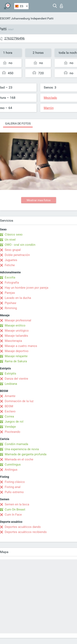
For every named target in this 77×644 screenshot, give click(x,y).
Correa (9, 416)
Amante (10, 396)
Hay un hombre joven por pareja (26, 288)
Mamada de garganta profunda (26, 454)
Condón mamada (16, 444)
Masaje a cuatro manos (21, 346)
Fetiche (10, 265)
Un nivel (10, 240)
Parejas (10, 293)
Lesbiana (11, 384)
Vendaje (10, 427)
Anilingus (11, 470)
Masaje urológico (17, 331)
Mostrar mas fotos (39, 200)
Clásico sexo (14, 234)
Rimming (11, 308)
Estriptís (10, 374)
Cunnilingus (13, 464)
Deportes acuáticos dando (23, 527)
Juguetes (11, 260)
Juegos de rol (14, 422)
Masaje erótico (15, 325)
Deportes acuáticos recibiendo (26, 532)
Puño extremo (14, 492)
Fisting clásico (15, 482)
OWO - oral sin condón (20, 245)
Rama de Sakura (16, 361)
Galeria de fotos (18, 123)
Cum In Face (13, 515)
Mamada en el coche (19, 459)
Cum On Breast (15, 509)
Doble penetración (17, 255)
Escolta (10, 277)
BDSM (9, 406)
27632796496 (14, 38)
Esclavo (10, 411)
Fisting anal (13, 487)
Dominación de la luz (19, 401)
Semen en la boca (17, 504)
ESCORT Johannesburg (15, 18)
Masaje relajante (16, 356)
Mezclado (50, 98)
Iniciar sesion (61, 6)
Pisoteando (13, 432)
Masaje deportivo (17, 351)
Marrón (49, 108)
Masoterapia (13, 341)
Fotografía (12, 283)
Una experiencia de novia (22, 449)
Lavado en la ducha (18, 298)
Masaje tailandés (16, 336)
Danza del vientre (16, 379)
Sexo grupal (13, 250)
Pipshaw (10, 303)
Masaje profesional (18, 320)
